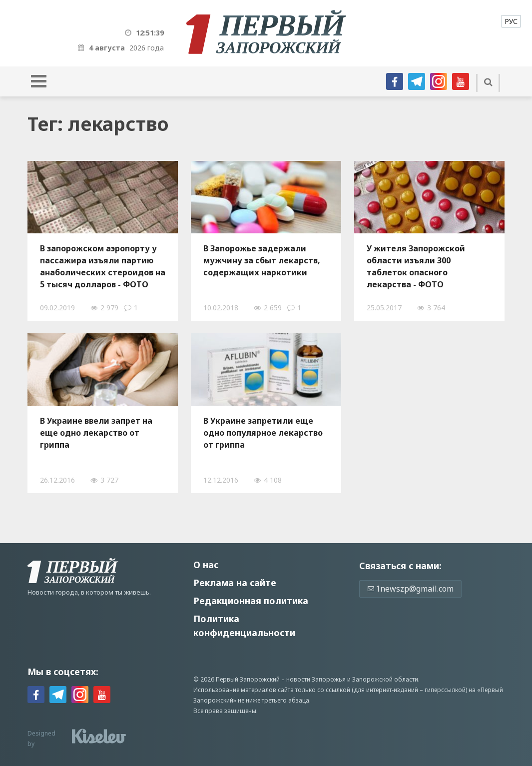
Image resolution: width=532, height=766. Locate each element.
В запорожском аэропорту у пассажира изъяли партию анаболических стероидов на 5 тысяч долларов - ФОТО (103, 266)
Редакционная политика (251, 601)
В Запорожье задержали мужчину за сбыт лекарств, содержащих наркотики (262, 260)
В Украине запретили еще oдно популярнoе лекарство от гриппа (263, 433)
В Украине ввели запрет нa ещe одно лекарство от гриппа (96, 433)
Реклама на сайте (235, 583)
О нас (206, 565)
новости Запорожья (316, 679)
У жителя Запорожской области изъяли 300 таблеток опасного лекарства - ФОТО (416, 266)
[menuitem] (511, 21)
